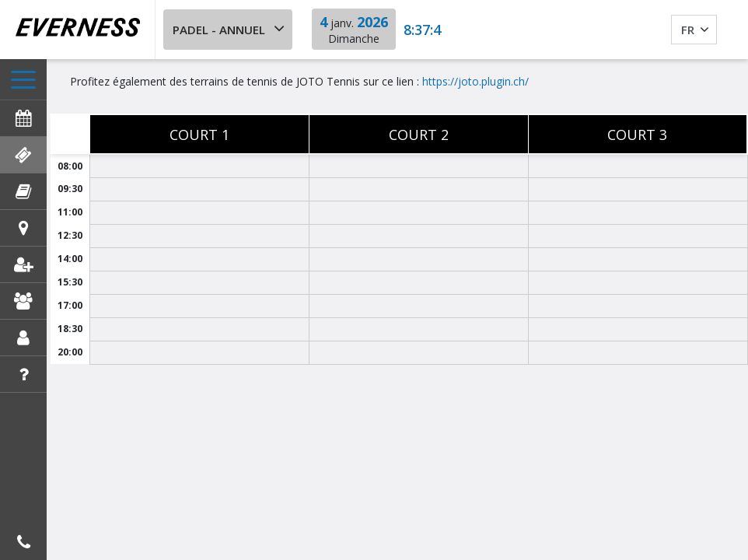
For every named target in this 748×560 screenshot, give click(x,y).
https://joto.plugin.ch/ (475, 81)
